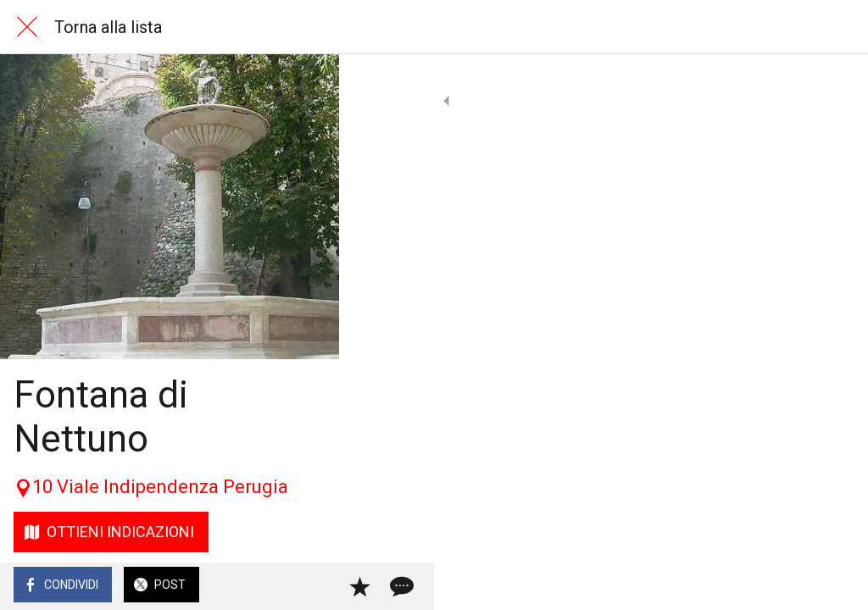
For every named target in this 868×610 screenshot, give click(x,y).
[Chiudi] (27, 27)
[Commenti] (834, 586)
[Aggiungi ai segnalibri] (793, 586)
